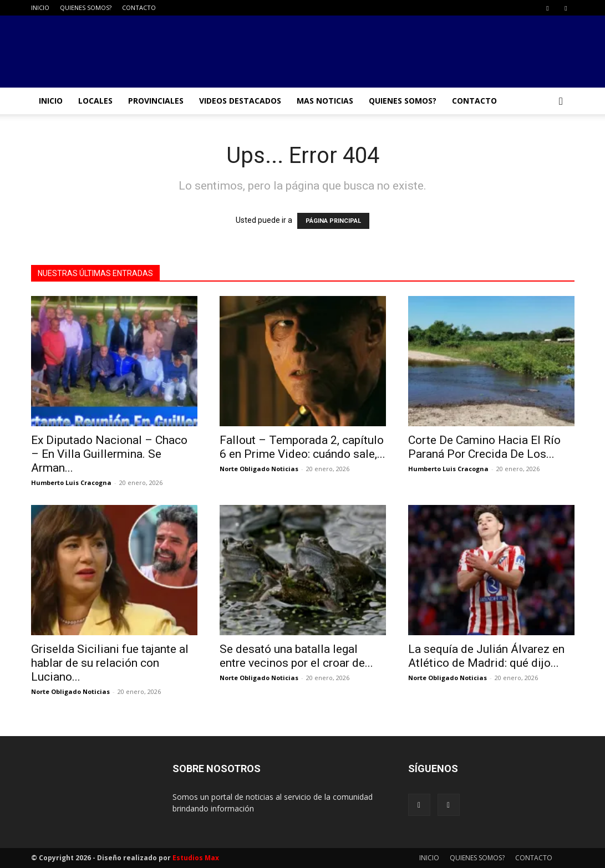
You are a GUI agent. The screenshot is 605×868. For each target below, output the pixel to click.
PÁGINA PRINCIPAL (333, 221)
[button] (561, 102)
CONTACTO (139, 7)
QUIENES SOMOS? (86, 7)
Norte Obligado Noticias (259, 469)
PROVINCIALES (156, 101)
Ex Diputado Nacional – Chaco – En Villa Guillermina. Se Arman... (109, 454)
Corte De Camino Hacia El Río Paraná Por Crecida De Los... (484, 447)
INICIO (40, 7)
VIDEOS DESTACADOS (240, 101)
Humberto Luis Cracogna (71, 482)
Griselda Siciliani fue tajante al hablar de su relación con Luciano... (110, 663)
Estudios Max (196, 858)
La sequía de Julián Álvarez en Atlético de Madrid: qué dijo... (486, 656)
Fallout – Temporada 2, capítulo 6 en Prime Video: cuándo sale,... (302, 447)
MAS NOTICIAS (325, 101)
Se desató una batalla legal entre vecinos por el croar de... (296, 656)
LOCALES (95, 101)
